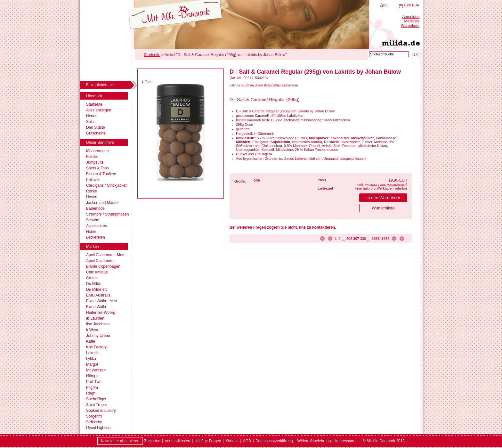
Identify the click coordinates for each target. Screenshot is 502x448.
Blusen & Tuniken (101, 174)
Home (91, 232)
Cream (92, 278)
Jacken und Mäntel (102, 203)
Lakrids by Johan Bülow (247, 85)
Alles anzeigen (99, 110)
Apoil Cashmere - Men (105, 255)
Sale (90, 122)
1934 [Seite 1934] (385, 239)
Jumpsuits (95, 162)
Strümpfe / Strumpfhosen (107, 214)
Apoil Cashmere (100, 261)
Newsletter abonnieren (120, 441)
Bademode (95, 208)
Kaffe (91, 341)
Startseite (94, 104)
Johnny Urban (98, 336)
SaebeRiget (96, 399)
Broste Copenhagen (103, 266)
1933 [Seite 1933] (376, 239)
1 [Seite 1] (336, 239)
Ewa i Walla (96, 307)
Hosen (92, 197)
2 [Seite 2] (340, 239)
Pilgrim (92, 387)
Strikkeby (94, 422)
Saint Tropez (97, 405)
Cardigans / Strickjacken (107, 185)
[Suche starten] (415, 54)
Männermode (97, 151)
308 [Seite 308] (363, 239)
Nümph (92, 376)
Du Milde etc (97, 289)
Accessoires (97, 226)
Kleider (92, 157)
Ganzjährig (273, 85)
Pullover (93, 180)
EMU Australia (98, 295)
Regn (91, 393)
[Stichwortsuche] (389, 54)
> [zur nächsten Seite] (394, 239)
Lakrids (92, 353)
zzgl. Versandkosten (393, 185)
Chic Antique (97, 272)
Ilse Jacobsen (98, 324)
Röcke (92, 191)
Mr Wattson (96, 370)
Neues (92, 116)
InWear (92, 330)
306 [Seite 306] (349, 239)
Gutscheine (96, 133)
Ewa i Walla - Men (101, 301)
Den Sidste (96, 127)
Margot (92, 364)
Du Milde (94, 284)
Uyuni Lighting (98, 428)
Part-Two (94, 382)
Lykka (91, 359)
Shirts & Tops (97, 168)
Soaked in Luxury (101, 411)
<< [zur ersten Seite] (322, 239)
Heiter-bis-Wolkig (101, 313)
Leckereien (96, 237)
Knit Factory (96, 347)
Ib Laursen (95, 318)
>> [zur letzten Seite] (402, 239)
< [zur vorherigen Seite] (330, 239)
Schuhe (93, 220)
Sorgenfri (94, 416)
